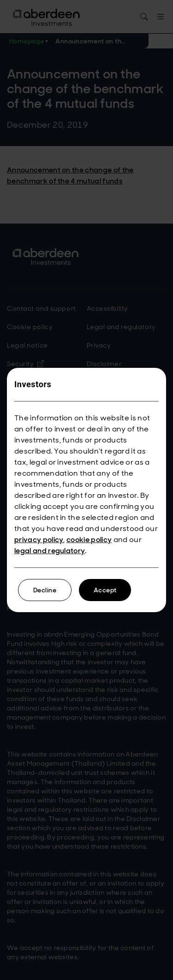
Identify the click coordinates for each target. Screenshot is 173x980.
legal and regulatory (50, 551)
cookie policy (89, 540)
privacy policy (39, 540)
